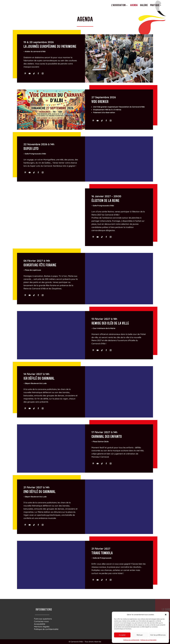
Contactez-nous (41, 621)
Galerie (144, 5)
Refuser (140, 635)
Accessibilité (40, 624)
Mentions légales (42, 627)
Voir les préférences (158, 635)
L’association (119, 5)
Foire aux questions (43, 619)
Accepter (122, 635)
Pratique (155, 5)
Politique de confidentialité (131, 640)
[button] (166, 615)
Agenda (134, 5)
